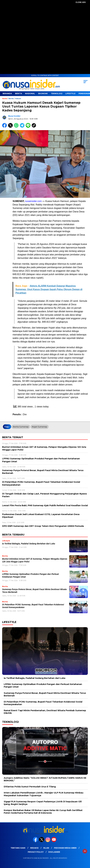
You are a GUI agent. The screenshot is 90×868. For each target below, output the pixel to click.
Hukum (18, 99)
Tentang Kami (18, 848)
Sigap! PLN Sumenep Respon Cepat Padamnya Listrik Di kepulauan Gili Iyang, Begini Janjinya (43, 803)
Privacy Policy (36, 852)
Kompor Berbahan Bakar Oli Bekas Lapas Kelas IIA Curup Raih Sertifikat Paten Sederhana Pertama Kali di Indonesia (43, 812)
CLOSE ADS (81, 2)
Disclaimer (54, 852)
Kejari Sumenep (40, 427)
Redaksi (34, 848)
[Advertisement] (45, 41)
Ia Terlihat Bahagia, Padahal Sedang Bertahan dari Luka (29, 544)
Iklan (46, 848)
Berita (19, 94)
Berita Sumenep (21, 427)
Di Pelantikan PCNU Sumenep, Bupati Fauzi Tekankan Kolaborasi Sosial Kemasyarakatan (43, 703)
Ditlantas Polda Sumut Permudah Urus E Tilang (30, 787)
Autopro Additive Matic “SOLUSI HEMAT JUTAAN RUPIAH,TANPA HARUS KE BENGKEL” (45, 779)
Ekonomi (43, 94)
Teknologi (57, 94)
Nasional (30, 94)
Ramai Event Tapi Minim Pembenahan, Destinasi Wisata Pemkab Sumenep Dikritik (45, 712)
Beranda (7, 94)
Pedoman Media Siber (65, 848)
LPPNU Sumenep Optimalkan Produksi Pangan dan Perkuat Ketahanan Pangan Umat (43, 685)
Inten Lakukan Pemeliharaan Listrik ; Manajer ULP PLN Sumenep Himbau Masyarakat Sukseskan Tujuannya (44, 794)
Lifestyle (70, 94)
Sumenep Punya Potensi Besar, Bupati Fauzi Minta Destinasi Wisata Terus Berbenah (45, 694)
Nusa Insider (14, 116)
